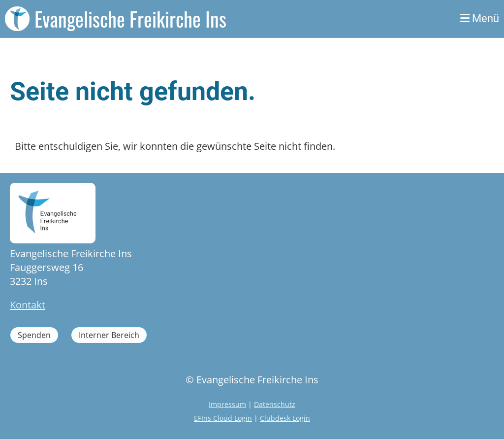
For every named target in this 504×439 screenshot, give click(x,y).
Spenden (34, 335)
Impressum (227, 404)
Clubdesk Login (285, 418)
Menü (480, 18)
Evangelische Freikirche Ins (130, 19)
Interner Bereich (109, 335)
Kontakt (28, 305)
